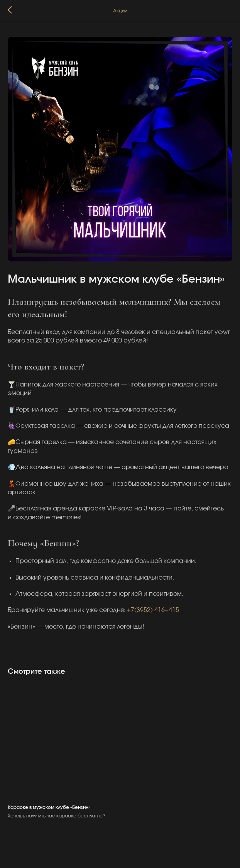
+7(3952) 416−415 (153, 610)
